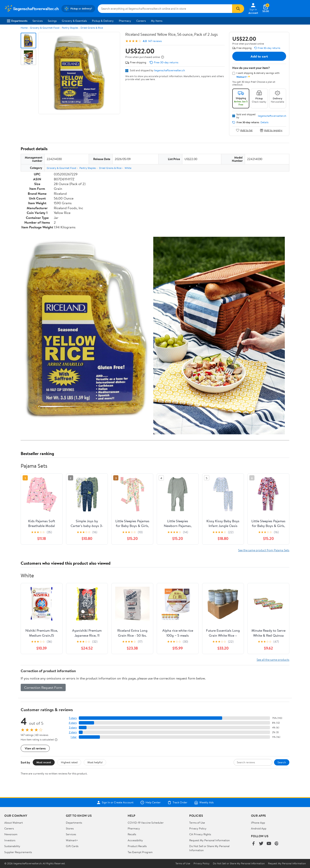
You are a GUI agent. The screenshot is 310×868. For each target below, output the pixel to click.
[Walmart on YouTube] (269, 844)
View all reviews (35, 748)
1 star (74, 737)
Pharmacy (125, 21)
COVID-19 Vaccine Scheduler (146, 823)
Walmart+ (72, 840)
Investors (10, 840)
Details (264, 122)
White (128, 168)
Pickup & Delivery (103, 21)
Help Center (150, 803)
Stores (70, 828)
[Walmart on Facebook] (253, 844)
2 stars (73, 732)
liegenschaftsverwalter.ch (170, 70)
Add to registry (271, 130)
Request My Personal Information (209, 840)
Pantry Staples (70, 28)
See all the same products (273, 660)
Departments (17, 21)
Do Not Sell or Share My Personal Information (239, 863)
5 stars (73, 718)
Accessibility (135, 840)
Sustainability (12, 846)
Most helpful (95, 762)
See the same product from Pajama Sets (264, 550)
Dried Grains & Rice (92, 28)
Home (24, 28)
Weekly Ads (204, 803)
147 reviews (155, 41)
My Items (157, 21)
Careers (141, 21)
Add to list (244, 130)
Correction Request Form (43, 687)
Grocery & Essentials (74, 21)
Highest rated (69, 762)
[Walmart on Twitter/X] (261, 844)
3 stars (73, 727)
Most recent (44, 762)
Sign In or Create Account (115, 803)
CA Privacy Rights (200, 834)
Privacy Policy (198, 828)
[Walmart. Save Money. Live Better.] (32, 9)
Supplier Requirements (18, 852)
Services (38, 21)
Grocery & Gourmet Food (45, 28)
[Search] (238, 9)
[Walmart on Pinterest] (277, 844)
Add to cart (259, 56)
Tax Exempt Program (140, 852)
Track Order (177, 803)
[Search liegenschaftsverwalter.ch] (165, 9)
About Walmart (14, 823)
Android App (259, 828)
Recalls (132, 834)
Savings (52, 21)
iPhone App (258, 823)
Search (282, 762)
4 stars (73, 723)
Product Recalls (137, 846)
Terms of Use (197, 823)
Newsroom (11, 834)
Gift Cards (72, 846)
